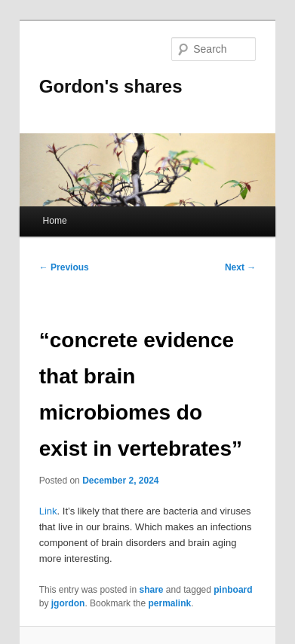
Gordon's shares (111, 86)
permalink (169, 603)
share (151, 590)
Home (55, 221)
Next (240, 267)
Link (48, 511)
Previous (64, 267)
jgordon (68, 603)
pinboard (233, 590)
